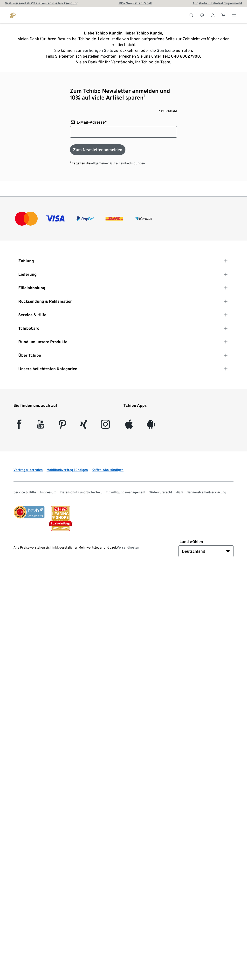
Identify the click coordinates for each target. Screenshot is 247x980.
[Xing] (84, 426)
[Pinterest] (62, 426)
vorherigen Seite (98, 50)
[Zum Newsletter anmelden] (98, 150)
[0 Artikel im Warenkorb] (223, 15)
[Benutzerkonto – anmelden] (213, 15)
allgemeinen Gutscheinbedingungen (118, 163)
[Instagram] (105, 426)
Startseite (166, 50)
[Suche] (192, 15)
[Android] (151, 426)
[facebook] (19, 426)
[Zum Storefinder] (202, 15)
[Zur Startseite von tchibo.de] (13, 15)
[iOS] (129, 426)
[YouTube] (41, 426)
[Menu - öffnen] (234, 15)
